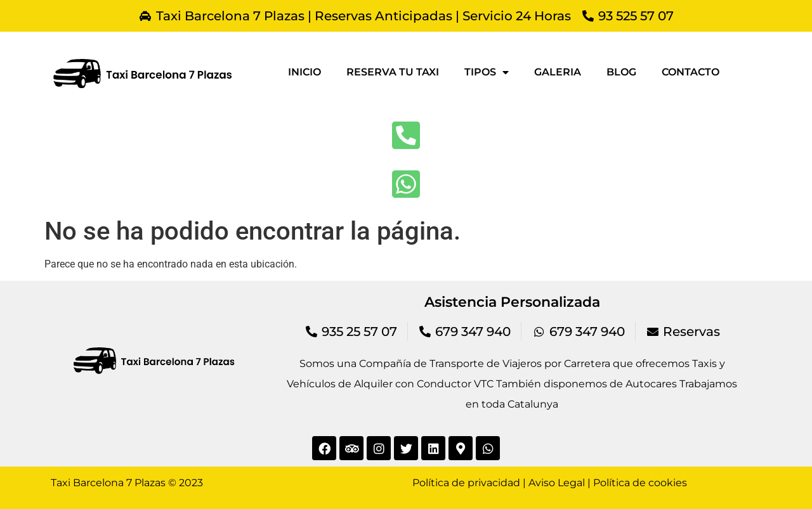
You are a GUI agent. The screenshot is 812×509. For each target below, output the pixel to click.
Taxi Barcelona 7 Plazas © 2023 (127, 483)
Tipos (487, 72)
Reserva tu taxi (393, 72)
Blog (621, 72)
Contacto (691, 72)
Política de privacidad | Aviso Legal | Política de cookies (550, 483)
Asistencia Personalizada (512, 302)
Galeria (558, 72)
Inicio (304, 72)
